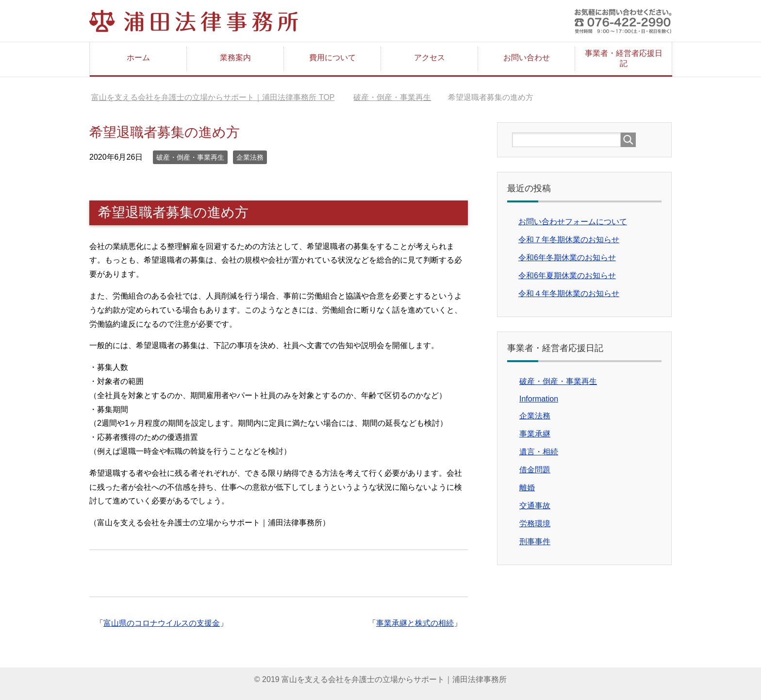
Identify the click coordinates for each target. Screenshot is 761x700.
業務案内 (235, 58)
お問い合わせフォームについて (573, 222)
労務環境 (535, 524)
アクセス (430, 58)
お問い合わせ (527, 58)
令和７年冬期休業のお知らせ (569, 240)
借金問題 (535, 470)
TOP (213, 97)
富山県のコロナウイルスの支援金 (162, 623)
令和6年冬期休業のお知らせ (567, 258)
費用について (332, 58)
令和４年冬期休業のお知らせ (569, 293)
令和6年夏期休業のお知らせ (567, 275)
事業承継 (535, 434)
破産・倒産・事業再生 (190, 157)
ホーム (138, 58)
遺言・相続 (539, 452)
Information (539, 399)
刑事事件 (535, 542)
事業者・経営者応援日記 (624, 58)
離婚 (527, 488)
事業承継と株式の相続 (415, 623)
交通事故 (535, 506)
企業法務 (250, 157)
